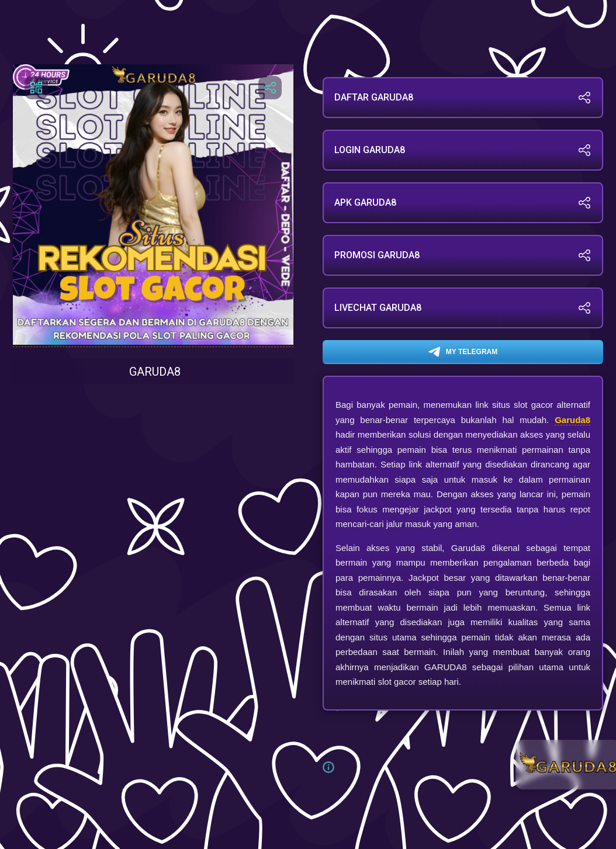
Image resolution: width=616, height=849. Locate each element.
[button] (333, 767)
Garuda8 (572, 420)
